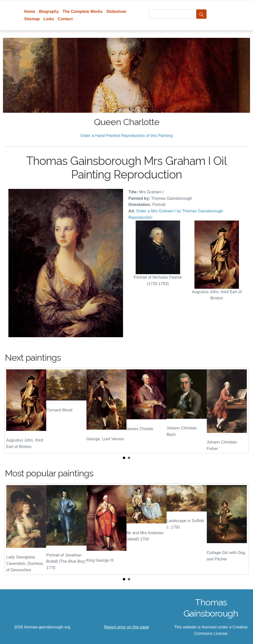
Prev (13, 411)
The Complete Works (83, 11)
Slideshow (116, 11)
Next (240, 411)
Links (49, 19)
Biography (49, 11)
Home (30, 11)
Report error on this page (126, 627)
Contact (65, 19)
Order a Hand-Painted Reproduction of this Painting (126, 136)
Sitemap (32, 19)
